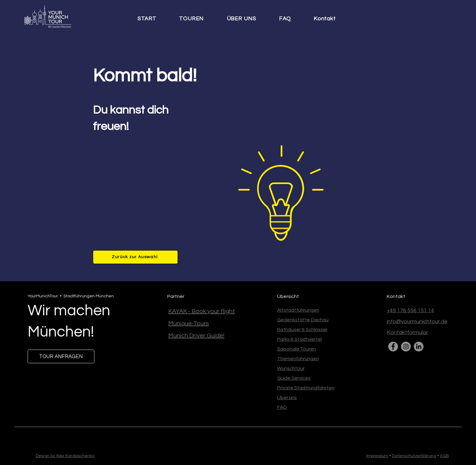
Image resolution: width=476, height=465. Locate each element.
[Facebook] (393, 347)
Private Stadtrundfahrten (306, 388)
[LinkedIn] (419, 347)
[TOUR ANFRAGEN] (61, 356)
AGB (444, 456)
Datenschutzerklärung (414, 456)
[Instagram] (406, 347)
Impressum (377, 456)
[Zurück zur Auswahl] (135, 257)
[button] (197, 19)
